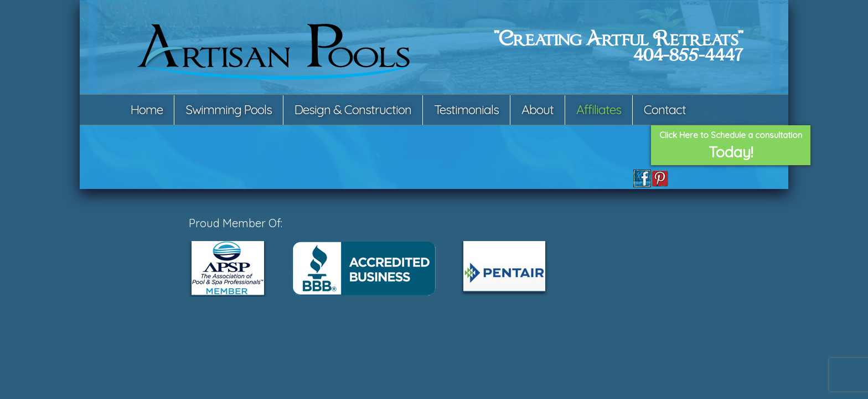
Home (147, 109)
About (538, 109)
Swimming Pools (229, 109)
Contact (665, 109)
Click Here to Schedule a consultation (731, 145)
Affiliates (599, 109)
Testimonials (466, 109)
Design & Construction (353, 109)
